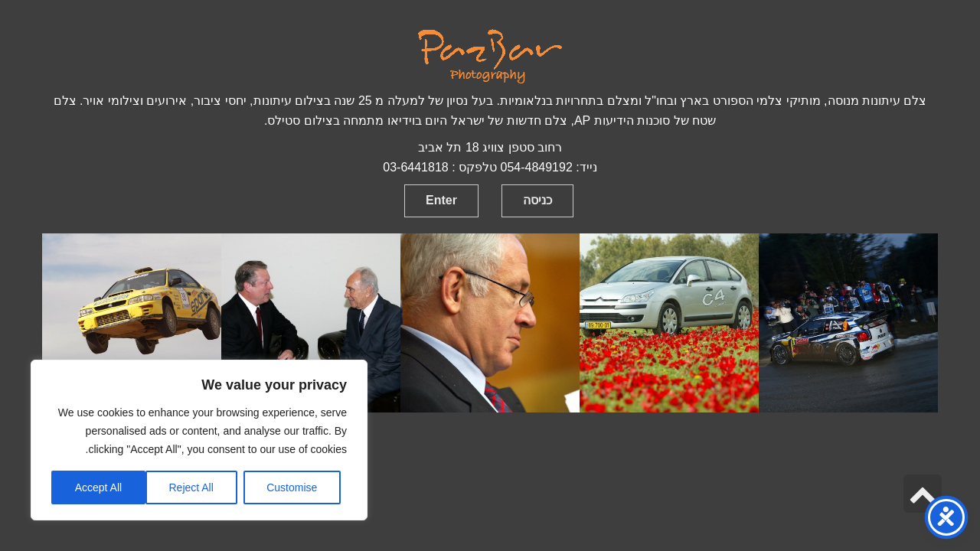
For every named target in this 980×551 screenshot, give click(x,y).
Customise (292, 487)
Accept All (98, 487)
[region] (199, 440)
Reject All (191, 487)
